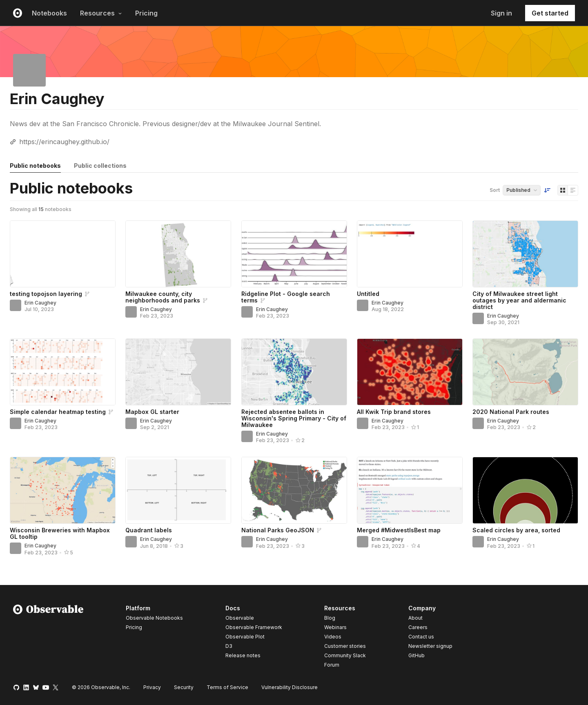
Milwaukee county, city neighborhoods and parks (163, 297)
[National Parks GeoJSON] (294, 490)
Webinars (335, 627)
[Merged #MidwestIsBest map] (410, 490)
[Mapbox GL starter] (178, 372)
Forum (332, 665)
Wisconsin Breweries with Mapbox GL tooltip (60, 533)
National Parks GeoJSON (278, 530)
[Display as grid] (563, 190)
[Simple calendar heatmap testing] (63, 372)
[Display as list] (573, 190)
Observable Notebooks (154, 618)
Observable (240, 618)
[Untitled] (410, 254)
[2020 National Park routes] (525, 372)
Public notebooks (35, 166)
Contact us (421, 637)
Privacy (152, 687)
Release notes (243, 655)
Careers (418, 627)
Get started (550, 13)
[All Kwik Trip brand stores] (410, 372)
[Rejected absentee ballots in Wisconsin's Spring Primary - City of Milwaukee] (294, 372)
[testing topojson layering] (63, 254)
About (415, 618)
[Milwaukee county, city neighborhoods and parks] (178, 254)
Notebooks (49, 13)
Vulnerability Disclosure (290, 687)
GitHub (416, 655)
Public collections (100, 166)
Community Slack (345, 655)
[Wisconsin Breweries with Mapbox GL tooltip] (63, 490)
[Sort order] (547, 190)
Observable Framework (254, 627)
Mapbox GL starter (152, 412)
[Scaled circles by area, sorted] (525, 490)
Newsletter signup (430, 646)
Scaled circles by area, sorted (516, 530)
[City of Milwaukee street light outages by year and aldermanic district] (525, 254)
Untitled (368, 294)
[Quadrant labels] (178, 490)
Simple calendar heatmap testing (58, 412)
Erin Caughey (40, 303)
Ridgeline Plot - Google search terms (286, 297)
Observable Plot (245, 637)
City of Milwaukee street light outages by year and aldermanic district (519, 300)
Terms (227, 687)
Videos (333, 637)
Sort (495, 190)
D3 (229, 646)
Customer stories (345, 646)
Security (184, 687)
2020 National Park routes (511, 412)
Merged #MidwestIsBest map (399, 530)
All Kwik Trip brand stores (394, 412)
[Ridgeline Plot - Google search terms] (294, 254)
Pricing (146, 13)
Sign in (501, 13)
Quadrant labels (149, 530)
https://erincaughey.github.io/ (64, 142)
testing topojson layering (46, 294)
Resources (101, 13)
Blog (330, 618)
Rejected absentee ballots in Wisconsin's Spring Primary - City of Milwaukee (294, 418)
